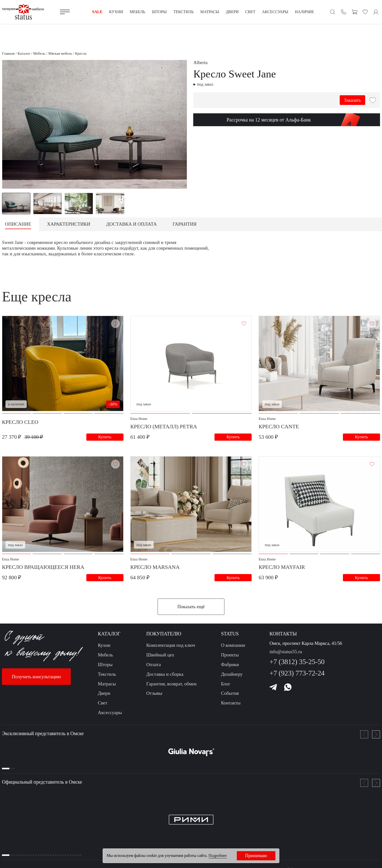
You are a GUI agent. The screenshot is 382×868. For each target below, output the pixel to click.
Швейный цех (160, 656)
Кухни (104, 646)
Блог (226, 685)
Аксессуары (110, 713)
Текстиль (107, 675)
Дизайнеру (232, 675)
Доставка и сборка (165, 675)
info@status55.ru (286, 653)
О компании (233, 646)
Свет (103, 704)
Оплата (154, 665)
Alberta (200, 62)
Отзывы (154, 694)
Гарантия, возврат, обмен (171, 685)
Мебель (105, 656)
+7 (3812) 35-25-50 (297, 663)
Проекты (230, 656)
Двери (104, 694)
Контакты (231, 704)
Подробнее (218, 856)
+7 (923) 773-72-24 (297, 674)
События (230, 694)
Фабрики (230, 665)
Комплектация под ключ (171, 646)
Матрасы (107, 685)
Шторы (105, 665)
